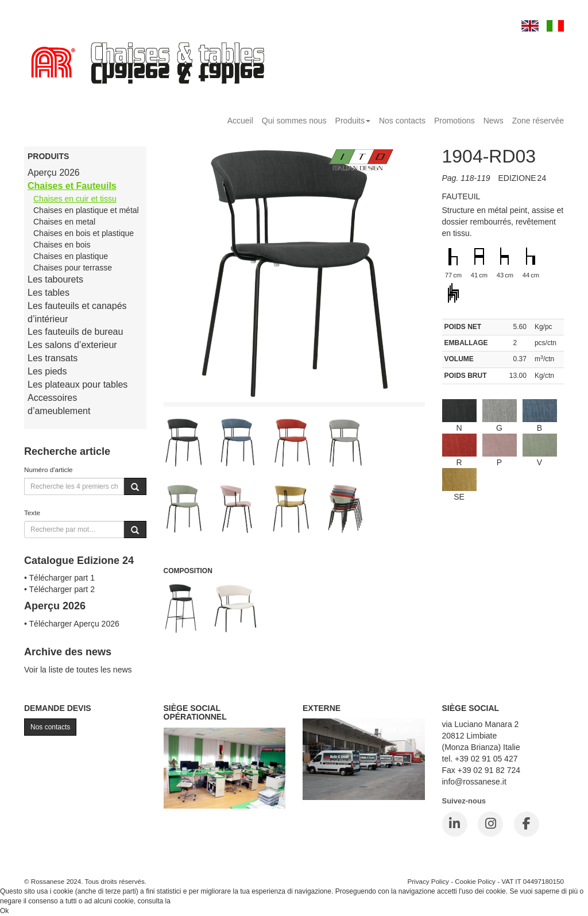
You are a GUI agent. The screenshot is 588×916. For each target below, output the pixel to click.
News (494, 121)
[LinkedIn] (455, 824)
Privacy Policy (428, 881)
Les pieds (47, 371)
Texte (32, 513)
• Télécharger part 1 (59, 578)
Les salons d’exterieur (72, 345)
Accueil (240, 121)
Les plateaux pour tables (78, 384)
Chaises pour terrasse (73, 268)
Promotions (454, 121)
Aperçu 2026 (54, 173)
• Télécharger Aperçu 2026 (72, 624)
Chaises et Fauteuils (72, 186)
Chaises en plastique (71, 256)
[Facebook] (527, 824)
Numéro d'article (49, 469)
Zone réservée (538, 121)
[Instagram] (490, 824)
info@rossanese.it (474, 782)
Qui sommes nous (294, 121)
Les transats (53, 358)
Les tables (49, 293)
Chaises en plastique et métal (86, 210)
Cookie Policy (475, 881)
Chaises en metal (64, 222)
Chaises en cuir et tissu (75, 199)
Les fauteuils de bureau (75, 332)
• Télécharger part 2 (59, 589)
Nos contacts (402, 121)
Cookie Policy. (194, 901)
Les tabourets (55, 279)
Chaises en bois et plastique (84, 233)
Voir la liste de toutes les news (78, 670)
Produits (353, 121)
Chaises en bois (62, 245)
